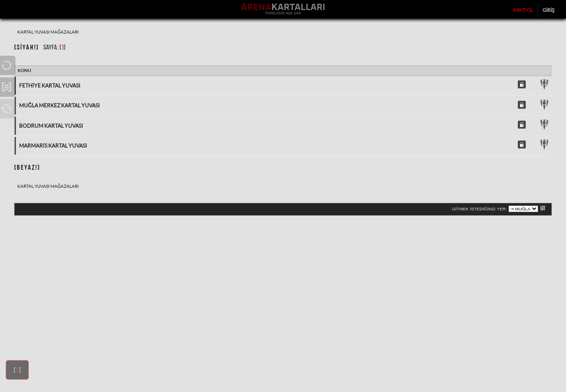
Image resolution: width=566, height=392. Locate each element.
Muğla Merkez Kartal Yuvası (59, 105)
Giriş (549, 10)
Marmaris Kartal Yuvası (53, 146)
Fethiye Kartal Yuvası (50, 86)
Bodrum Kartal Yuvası (51, 126)
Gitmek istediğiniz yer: (479, 209)
